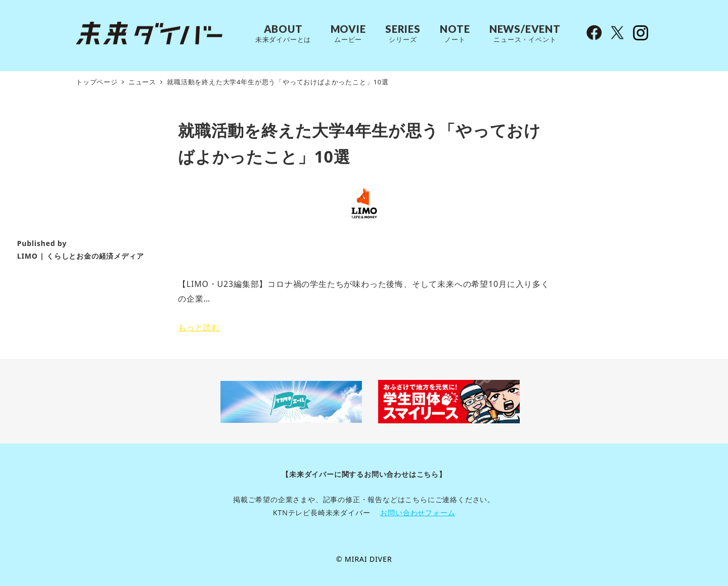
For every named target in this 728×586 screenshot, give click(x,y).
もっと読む (199, 327)
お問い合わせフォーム (418, 512)
